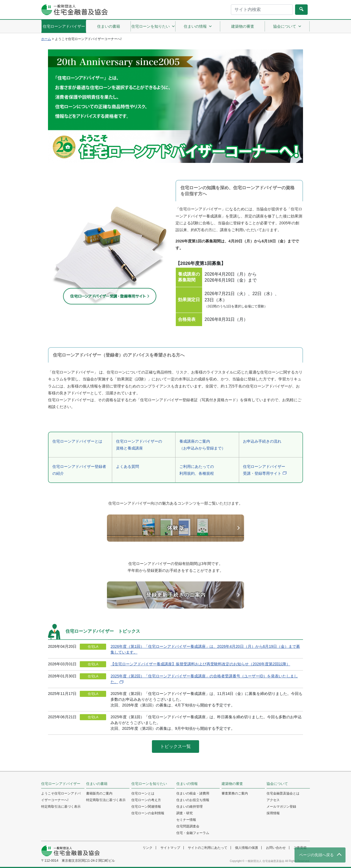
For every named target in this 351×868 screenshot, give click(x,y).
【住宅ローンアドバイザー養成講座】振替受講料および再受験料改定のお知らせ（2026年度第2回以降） (200, 664)
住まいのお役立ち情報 (193, 800)
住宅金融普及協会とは (283, 793)
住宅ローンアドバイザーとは (77, 441)
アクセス (273, 800)
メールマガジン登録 (281, 807)
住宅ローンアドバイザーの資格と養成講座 (139, 445)
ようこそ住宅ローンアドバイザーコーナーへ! (61, 797)
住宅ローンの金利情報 (148, 813)
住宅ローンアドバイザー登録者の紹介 (79, 470)
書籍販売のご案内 (99, 793)
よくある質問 (128, 466)
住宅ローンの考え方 (146, 800)
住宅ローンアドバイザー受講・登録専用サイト (264, 470)
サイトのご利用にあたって (208, 848)
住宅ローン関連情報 (146, 807)
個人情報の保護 (247, 848)
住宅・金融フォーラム (193, 833)
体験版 (176, 528)
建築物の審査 (243, 26)
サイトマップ (170, 848)
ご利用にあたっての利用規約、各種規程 (197, 470)
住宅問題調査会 (188, 826)
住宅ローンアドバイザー (64, 26)
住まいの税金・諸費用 (193, 793)
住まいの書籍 (109, 26)
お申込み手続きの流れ (262, 441)
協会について (287, 26)
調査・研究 (185, 813)
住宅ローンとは (143, 793)
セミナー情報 (186, 820)
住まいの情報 (198, 26)
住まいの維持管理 (189, 807)
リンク (148, 848)
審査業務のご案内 (235, 793)
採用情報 (273, 813)
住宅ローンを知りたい (153, 26)
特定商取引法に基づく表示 (61, 807)
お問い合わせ (276, 848)
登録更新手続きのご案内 (176, 595)
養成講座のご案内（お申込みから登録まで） (202, 445)
